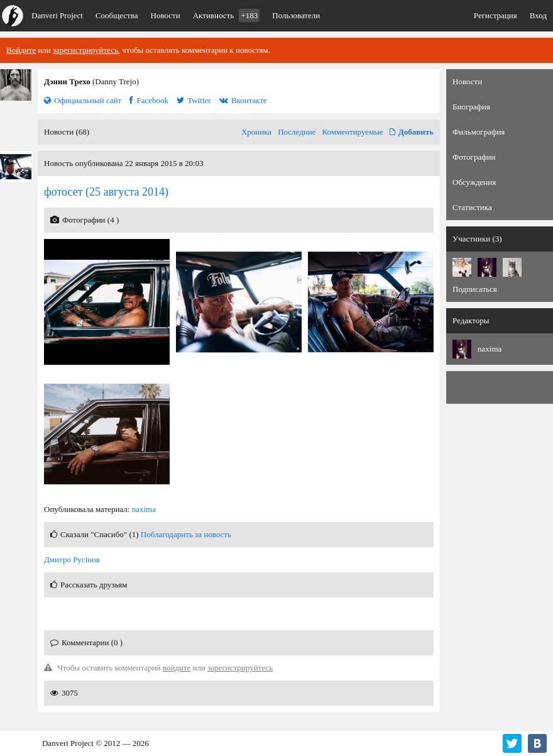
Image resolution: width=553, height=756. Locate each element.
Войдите (21, 50)
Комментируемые (353, 132)
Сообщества (117, 15)
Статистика (472, 207)
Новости (166, 15)
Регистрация (496, 15)
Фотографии (474, 157)
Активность (227, 15)
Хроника (256, 132)
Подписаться (475, 289)
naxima (144, 509)
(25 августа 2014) (106, 192)
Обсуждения (474, 182)
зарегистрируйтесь (85, 50)
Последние (297, 132)
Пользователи (296, 15)
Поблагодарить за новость (186, 534)
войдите (177, 668)
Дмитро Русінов (72, 559)
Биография (471, 107)
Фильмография (479, 132)
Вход (538, 15)
